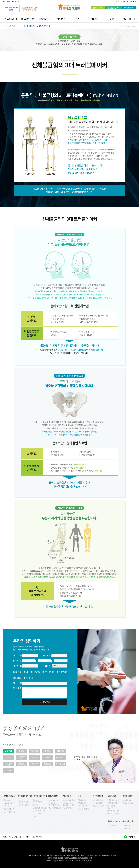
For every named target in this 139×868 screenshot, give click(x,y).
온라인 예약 (126, 829)
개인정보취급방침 (15, 837)
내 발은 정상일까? (113, 811)
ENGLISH (133, 2)
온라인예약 (15, 2)
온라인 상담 (126, 826)
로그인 (118, 2)
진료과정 (36, 805)
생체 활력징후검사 (24, 805)
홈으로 (5, 837)
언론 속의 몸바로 (9, 809)
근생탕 (35, 817)
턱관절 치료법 (67, 808)
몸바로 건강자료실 (10, 812)
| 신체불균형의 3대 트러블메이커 (44, 26)
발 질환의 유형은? (113, 814)
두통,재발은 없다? (83, 809)
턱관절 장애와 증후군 (69, 800)
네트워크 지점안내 (10, 803)
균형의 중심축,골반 (99, 806)
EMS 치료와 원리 (53, 800)
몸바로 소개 (8, 800)
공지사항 (7, 806)
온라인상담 (6, 2)
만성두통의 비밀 (83, 806)
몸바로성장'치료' (128, 803)
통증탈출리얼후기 (113, 826)
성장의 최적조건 (128, 800)
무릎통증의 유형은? (114, 803)
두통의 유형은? (82, 803)
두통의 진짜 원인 (83, 800)
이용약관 (26, 837)
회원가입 (125, 2)
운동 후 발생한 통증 (39, 811)
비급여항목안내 (36, 837)
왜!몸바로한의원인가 (54, 808)
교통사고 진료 (37, 814)
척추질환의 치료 (98, 800)
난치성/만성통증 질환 (40, 808)
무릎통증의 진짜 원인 (114, 800)
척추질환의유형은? (99, 803)
